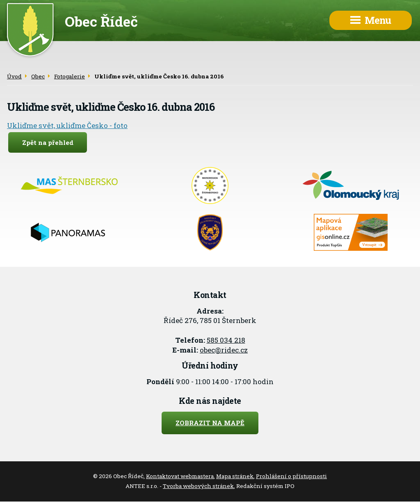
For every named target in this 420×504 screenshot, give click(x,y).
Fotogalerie (70, 76)
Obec (38, 76)
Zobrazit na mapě (210, 423)
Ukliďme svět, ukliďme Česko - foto (67, 125)
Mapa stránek (235, 476)
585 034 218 (226, 340)
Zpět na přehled (48, 142)
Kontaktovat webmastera (180, 476)
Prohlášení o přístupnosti (291, 476)
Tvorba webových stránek (198, 486)
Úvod (14, 76)
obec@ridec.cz (224, 350)
